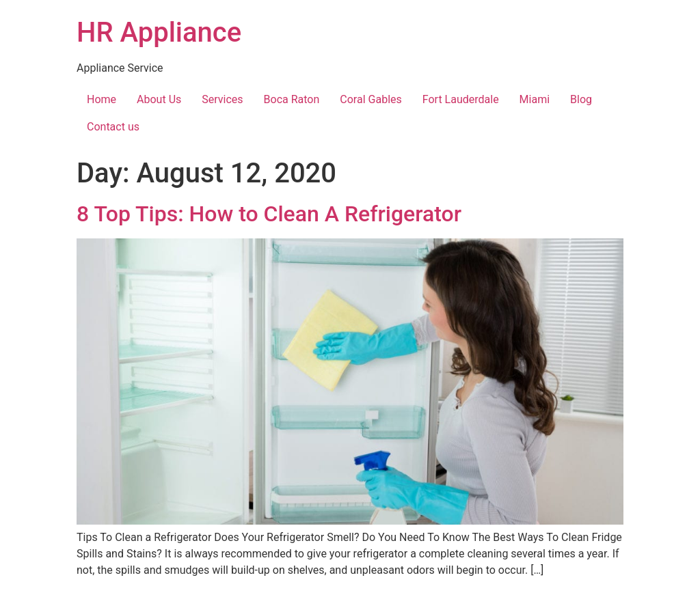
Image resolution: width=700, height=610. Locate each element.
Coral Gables (371, 99)
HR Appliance (159, 32)
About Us (159, 99)
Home (102, 99)
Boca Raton (292, 99)
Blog (581, 99)
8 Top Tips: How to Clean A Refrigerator (269, 214)
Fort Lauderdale (461, 99)
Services (222, 99)
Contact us (113, 127)
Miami (535, 99)
